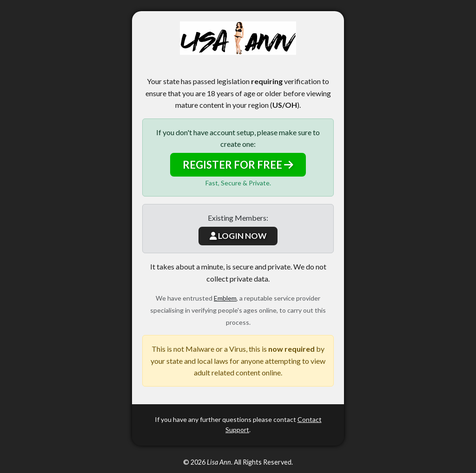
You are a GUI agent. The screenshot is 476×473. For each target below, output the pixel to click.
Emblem (225, 298)
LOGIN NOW (238, 236)
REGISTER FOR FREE (238, 165)
